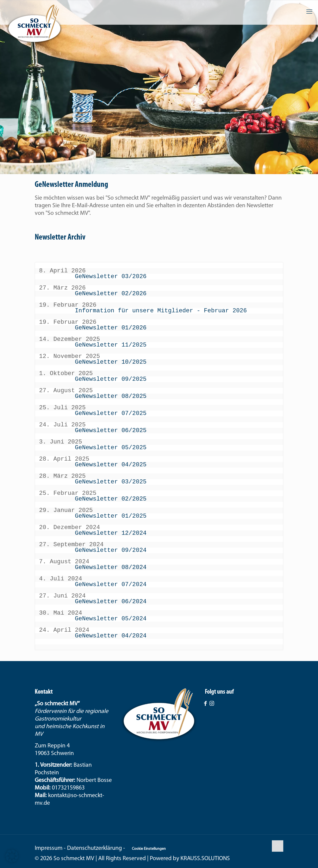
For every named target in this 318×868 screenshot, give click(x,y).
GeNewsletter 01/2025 (111, 516)
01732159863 (68, 788)
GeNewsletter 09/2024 (111, 550)
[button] (12, 856)
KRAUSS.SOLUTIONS (205, 859)
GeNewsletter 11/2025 (111, 345)
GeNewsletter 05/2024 (111, 619)
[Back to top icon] (278, 846)
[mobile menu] (309, 12)
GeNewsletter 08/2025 (111, 396)
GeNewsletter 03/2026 (111, 276)
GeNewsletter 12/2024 (111, 533)
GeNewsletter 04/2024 (111, 636)
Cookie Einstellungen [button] (149, 849)
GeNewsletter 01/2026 (111, 328)
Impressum (49, 848)
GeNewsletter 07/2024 (111, 584)
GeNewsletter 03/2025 (111, 482)
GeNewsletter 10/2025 (111, 362)
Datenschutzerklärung (94, 848)
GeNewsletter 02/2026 (111, 294)
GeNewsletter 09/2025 (111, 379)
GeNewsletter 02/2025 (111, 499)
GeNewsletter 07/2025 (111, 413)
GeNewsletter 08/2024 (111, 567)
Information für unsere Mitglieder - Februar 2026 (161, 311)
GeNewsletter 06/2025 (111, 430)
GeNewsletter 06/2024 (111, 602)
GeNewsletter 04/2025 (111, 465)
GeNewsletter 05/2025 (111, 448)
